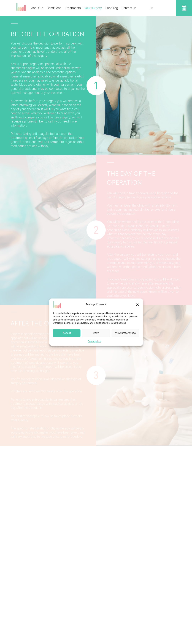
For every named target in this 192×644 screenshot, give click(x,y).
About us (37, 8)
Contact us (129, 8)
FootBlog (112, 8)
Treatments (73, 8)
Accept (67, 333)
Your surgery (93, 8)
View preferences (125, 333)
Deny (96, 333)
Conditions (54, 8)
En (151, 8)
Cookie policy (94, 341)
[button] (137, 305)
